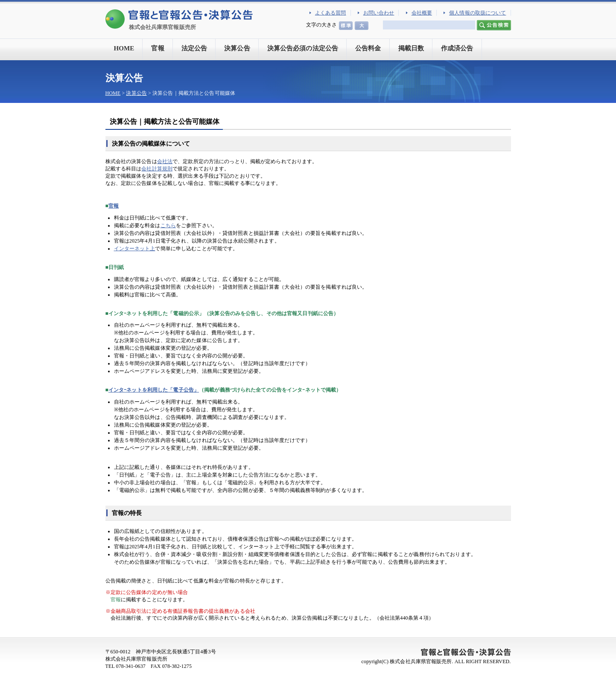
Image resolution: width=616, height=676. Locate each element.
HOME (124, 48)
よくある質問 (331, 13)
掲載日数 (411, 48)
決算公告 (237, 48)
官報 (158, 48)
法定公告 (194, 48)
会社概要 (422, 13)
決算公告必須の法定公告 (303, 48)
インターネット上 (135, 249)
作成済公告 (457, 48)
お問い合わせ (379, 13)
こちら (168, 225)
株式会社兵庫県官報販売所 (162, 27)
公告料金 (368, 48)
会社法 (165, 161)
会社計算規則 (157, 169)
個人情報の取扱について (477, 13)
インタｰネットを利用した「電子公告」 (154, 390)
